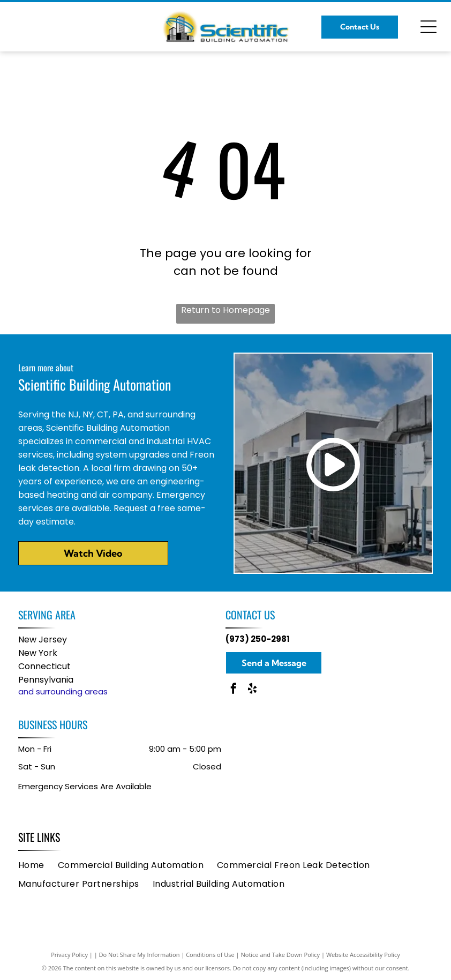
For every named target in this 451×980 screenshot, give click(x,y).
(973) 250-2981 (258, 639)
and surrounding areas (63, 691)
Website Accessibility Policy (363, 955)
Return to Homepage (225, 310)
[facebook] (234, 690)
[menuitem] (38, 865)
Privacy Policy (69, 955)
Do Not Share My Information (140, 955)
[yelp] (252, 690)
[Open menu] (429, 27)
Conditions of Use (210, 955)
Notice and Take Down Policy (281, 955)
